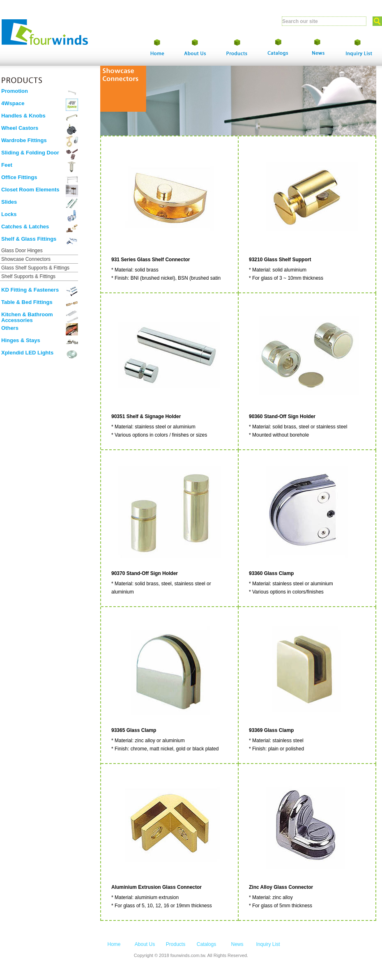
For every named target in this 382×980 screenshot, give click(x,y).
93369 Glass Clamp (271, 730)
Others (10, 328)
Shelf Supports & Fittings (28, 276)
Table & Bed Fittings (27, 302)
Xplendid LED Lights (27, 353)
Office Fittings (19, 177)
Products (176, 944)
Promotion (15, 91)
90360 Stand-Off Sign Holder (282, 416)
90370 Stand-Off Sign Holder (145, 573)
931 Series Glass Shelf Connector (151, 260)
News (237, 944)
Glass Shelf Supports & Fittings (35, 268)
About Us (145, 944)
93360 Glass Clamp (271, 573)
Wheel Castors (20, 128)
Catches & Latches (25, 227)
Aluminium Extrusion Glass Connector (156, 887)
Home (114, 944)
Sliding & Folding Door (30, 153)
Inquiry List (268, 944)
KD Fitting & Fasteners (30, 290)
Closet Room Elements (30, 190)
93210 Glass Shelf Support (280, 260)
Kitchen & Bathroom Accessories (27, 317)
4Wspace (13, 103)
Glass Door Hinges (22, 251)
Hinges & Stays (21, 340)
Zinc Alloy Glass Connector (281, 887)
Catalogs (206, 944)
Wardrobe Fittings (24, 140)
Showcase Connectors (26, 259)
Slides (9, 202)
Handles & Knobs (23, 116)
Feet (7, 165)
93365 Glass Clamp (134, 730)
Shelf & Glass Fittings (29, 239)
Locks (9, 214)
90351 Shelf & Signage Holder (146, 416)
